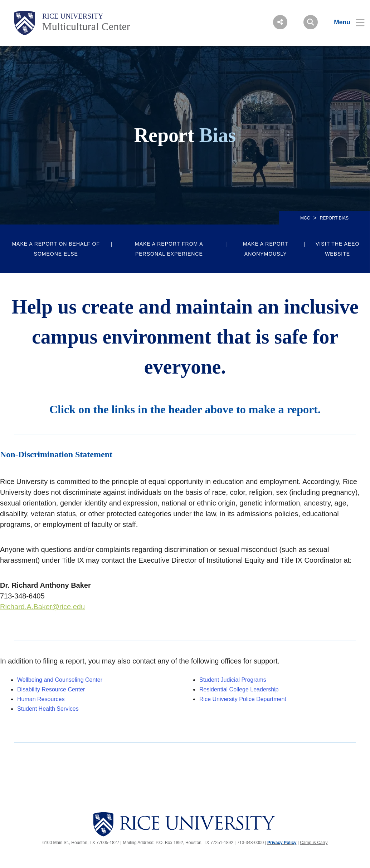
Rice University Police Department (243, 699)
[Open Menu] (345, 22)
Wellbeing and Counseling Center (60, 680)
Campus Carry (314, 843)
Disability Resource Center (51, 689)
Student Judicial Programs (233, 680)
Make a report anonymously (266, 249)
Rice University (73, 16)
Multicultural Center (86, 26)
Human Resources (41, 699)
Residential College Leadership (239, 689)
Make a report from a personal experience (169, 249)
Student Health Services (48, 709)
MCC (305, 218)
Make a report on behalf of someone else (56, 249)
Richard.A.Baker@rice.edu (42, 607)
